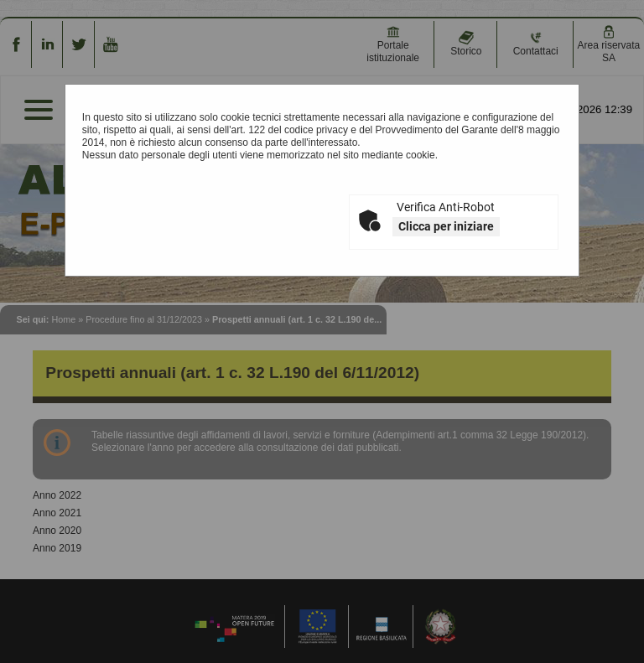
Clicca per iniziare (446, 226)
